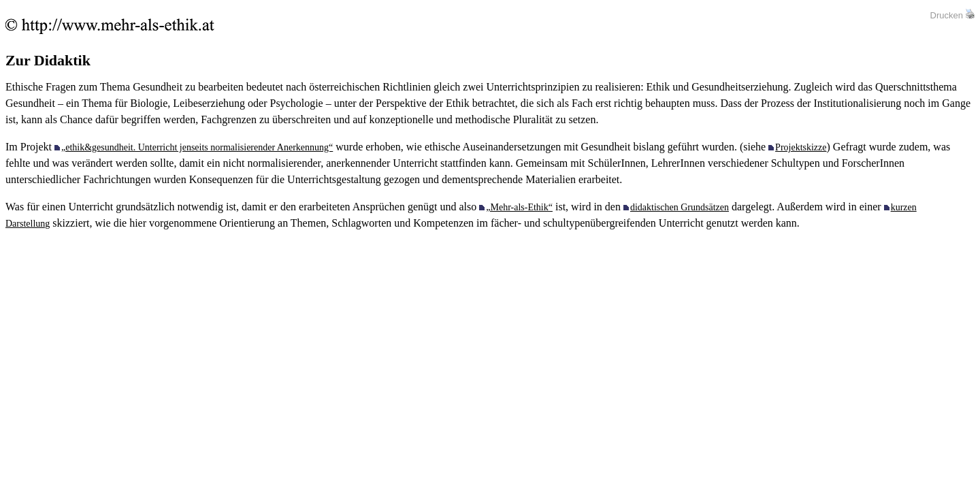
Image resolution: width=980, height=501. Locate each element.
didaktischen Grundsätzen (680, 207)
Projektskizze (801, 147)
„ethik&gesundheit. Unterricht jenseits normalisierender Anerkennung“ (197, 147)
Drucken (947, 15)
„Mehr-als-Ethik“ (519, 207)
